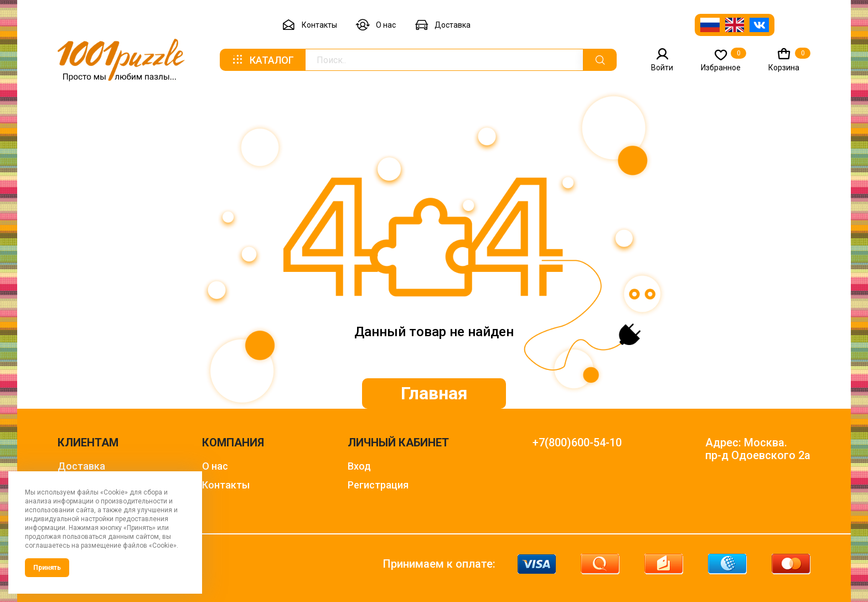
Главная (434, 393)
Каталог (262, 60)
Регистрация (378, 485)
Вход (359, 466)
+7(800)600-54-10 (577, 443)
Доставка (443, 25)
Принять (47, 568)
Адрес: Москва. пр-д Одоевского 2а (758, 449)
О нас (376, 25)
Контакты (309, 25)
